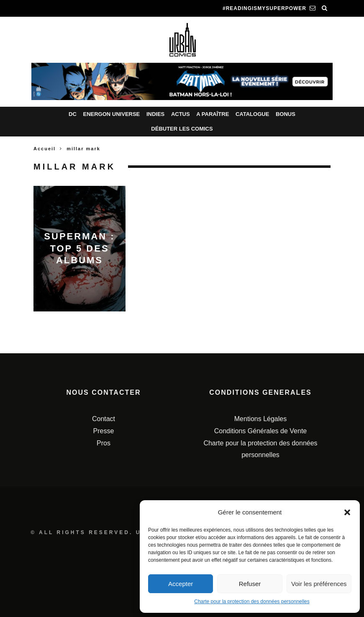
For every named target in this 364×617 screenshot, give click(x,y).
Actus (181, 114)
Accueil (45, 149)
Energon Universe (111, 114)
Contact (104, 419)
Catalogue (252, 114)
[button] (347, 512)
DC (73, 114)
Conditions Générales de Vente (260, 431)
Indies (155, 114)
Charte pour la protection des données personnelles (252, 602)
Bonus (286, 114)
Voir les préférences (319, 584)
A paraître (213, 114)
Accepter (181, 584)
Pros (104, 443)
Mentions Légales (260, 419)
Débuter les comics (182, 129)
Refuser (250, 584)
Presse (104, 431)
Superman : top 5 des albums (79, 248)
